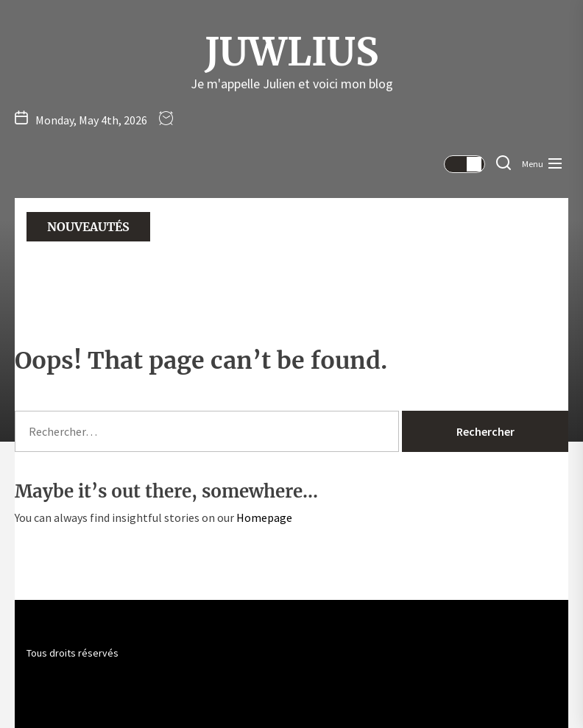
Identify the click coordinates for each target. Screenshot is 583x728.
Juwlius (291, 52)
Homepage (264, 517)
